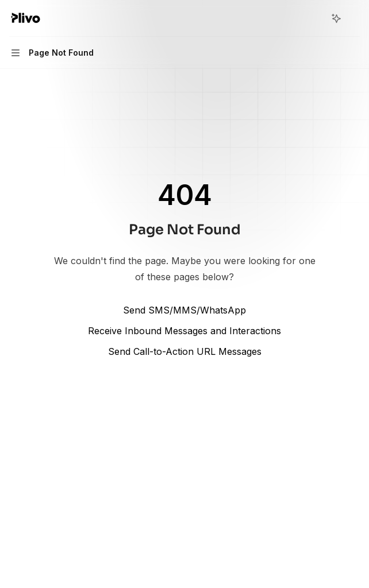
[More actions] (354, 18)
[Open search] (315, 18)
